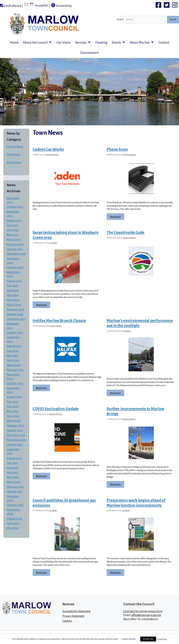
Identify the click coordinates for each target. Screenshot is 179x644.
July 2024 (12, 286)
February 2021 (15, 487)
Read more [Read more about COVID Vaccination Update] (41, 476)
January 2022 (15, 430)
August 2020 (15, 519)
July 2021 (12, 463)
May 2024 (13, 295)
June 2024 (13, 290)
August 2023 (14, 346)
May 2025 (13, 235)
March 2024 (14, 305)
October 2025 (15, 207)
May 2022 (13, 411)
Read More (162, 639)
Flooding (101, 42)
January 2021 (15, 492)
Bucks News (14, 163)
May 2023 (13, 356)
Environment (90, 53)
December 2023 (16, 319)
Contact (164, 42)
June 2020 (13, 523)
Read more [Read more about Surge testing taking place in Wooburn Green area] (41, 305)
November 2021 (16, 440)
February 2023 (15, 370)
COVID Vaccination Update (56, 409)
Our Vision (64, 42)
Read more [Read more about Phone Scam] (115, 217)
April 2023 (13, 360)
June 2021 (13, 468)
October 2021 (15, 445)
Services (84, 43)
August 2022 (14, 397)
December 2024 (16, 254)
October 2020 (15, 505)
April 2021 (13, 477)
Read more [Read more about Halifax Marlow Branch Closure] (41, 388)
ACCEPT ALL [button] (148, 639)
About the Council (39, 43)
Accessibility (62, 5)
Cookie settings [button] (129, 639)
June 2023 (13, 351)
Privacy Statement (73, 616)
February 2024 (15, 310)
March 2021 (14, 482)
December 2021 (16, 435)
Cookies (67, 621)
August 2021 (14, 458)
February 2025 (15, 244)
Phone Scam (117, 149)
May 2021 (12, 473)
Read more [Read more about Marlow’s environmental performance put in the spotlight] (115, 393)
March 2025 (14, 240)
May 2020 (13, 528)
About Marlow (143, 43)
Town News (14, 155)
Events (120, 43)
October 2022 (15, 383)
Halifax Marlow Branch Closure (59, 321)
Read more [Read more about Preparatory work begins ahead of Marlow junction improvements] (115, 572)
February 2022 (15, 426)
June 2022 (13, 406)
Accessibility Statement (76, 611)
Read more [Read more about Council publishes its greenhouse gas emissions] (41, 572)
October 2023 (15, 333)
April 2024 (13, 300)
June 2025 (13, 230)
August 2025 (14, 221)
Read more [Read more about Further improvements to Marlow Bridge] (115, 484)
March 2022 (14, 421)
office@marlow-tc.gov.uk (146, 615)
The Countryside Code (126, 232)
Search (120, 19)
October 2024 (15, 267)
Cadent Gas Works (48, 149)
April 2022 (13, 416)
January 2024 (15, 314)
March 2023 (14, 365)
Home (14, 42)
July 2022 (13, 402)
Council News (15, 147)
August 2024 (14, 281)
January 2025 (15, 249)
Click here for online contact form (143, 611)
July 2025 (12, 225)
